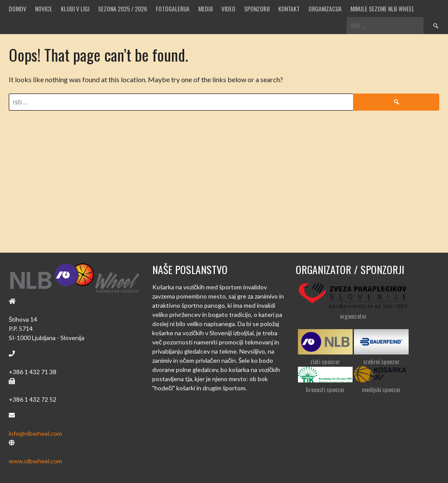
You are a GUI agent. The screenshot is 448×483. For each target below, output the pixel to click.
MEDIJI (205, 9)
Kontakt (289, 9)
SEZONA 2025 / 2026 (122, 9)
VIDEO (228, 9)
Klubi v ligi (75, 9)
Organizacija (325, 9)
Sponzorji (257, 9)
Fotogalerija (173, 9)
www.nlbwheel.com (35, 461)
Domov (17, 9)
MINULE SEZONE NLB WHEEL (382, 9)
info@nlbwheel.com (35, 433)
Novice (44, 9)
